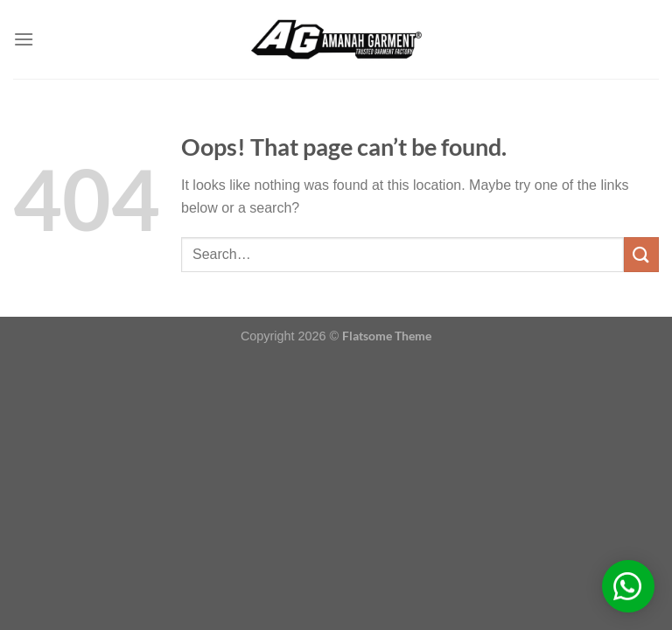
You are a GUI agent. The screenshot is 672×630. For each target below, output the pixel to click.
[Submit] (641, 254)
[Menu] (24, 39)
